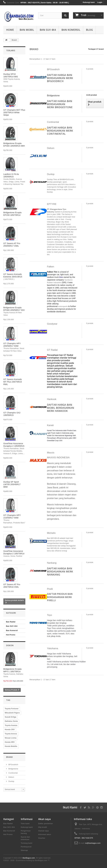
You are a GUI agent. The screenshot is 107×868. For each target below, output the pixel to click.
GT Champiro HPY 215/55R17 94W (12, 516)
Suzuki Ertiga (10, 717)
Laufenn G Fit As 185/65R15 (11, 175)
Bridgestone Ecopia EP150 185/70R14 (12, 214)
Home (10, 30)
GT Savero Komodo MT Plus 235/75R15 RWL (13, 382)
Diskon (10, 645)
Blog (89, 30)
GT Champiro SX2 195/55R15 (12, 414)
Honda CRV (10, 729)
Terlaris (11, 50)
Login (100, 2)
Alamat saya (43, 831)
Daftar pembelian (45, 824)
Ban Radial (11, 622)
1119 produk (92, 95)
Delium (11, 777)
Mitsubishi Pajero (12, 713)
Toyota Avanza (11, 725)
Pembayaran (26, 847)
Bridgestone (13, 769)
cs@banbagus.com (93, 843)
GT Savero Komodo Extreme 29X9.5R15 (13, 275)
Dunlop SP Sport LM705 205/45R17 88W (12, 484)
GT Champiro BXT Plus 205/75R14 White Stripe (14, 112)
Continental (13, 773)
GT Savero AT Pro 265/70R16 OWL (12, 586)
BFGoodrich (13, 765)
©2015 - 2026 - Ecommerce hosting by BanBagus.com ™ (26, 860)
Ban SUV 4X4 (48, 30)
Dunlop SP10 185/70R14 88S (11, 75)
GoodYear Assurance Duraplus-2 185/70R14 (14, 552)
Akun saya (44, 819)
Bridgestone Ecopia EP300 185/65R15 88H (14, 145)
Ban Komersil (71, 30)
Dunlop (11, 781)
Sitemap (24, 850)
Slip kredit (43, 827)
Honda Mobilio (11, 746)
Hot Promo (11, 635)
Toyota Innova (11, 734)
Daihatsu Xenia (11, 721)
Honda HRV (10, 742)
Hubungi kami (89, 2)
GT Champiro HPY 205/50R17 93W (12, 345)
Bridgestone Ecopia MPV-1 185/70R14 (12, 670)
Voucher (42, 838)
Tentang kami (27, 843)
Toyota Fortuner (12, 709)
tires (61, 277)
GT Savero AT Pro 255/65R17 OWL (12, 245)
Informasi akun (45, 834)
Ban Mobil (27, 30)
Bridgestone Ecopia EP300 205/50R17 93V (14, 309)
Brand (9, 757)
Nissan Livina (11, 738)
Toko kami (25, 824)
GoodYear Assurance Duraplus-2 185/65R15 (14, 445)
